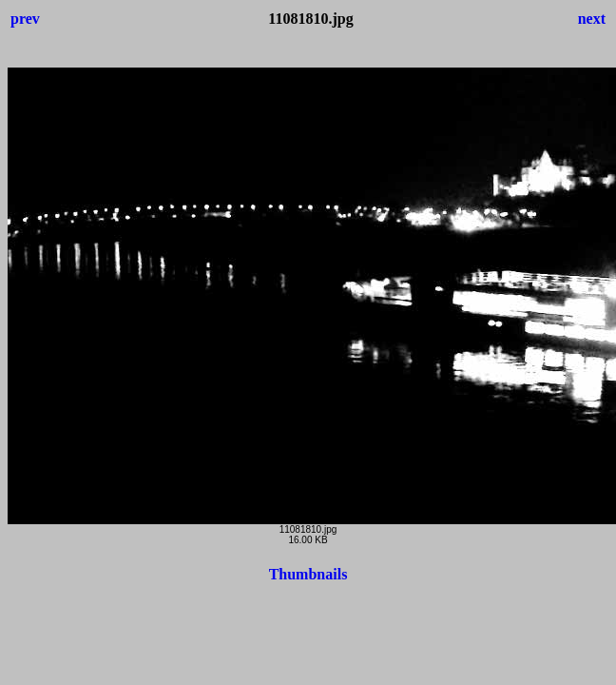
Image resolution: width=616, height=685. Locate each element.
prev (25, 19)
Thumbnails (308, 574)
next (592, 19)
